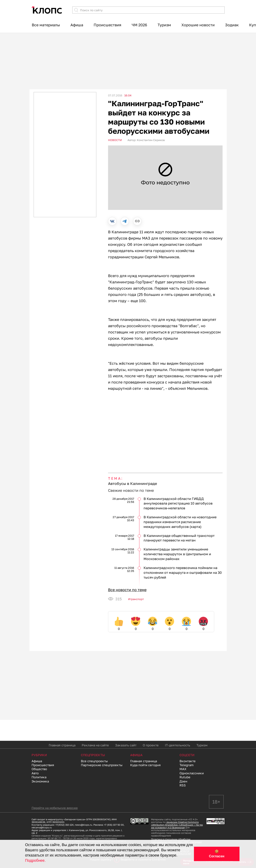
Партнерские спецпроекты (102, 765)
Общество (39, 769)
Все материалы (46, 25)
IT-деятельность (178, 745)
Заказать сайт (126, 745)
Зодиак (232, 25)
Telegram (187, 765)
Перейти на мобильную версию (55, 808)
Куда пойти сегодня (145, 765)
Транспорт (137, 599)
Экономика (40, 781)
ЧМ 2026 (139, 25)
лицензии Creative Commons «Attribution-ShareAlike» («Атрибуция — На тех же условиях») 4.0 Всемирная (177, 825)
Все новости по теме (127, 590)
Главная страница (62, 745)
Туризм (164, 25)
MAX (183, 769)
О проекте (151, 745)
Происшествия (107, 25)
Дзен (183, 781)
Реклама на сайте (95, 745)
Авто (35, 773)
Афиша (77, 25)
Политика (39, 777)
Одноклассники (192, 773)
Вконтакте (188, 761)
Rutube (185, 777)
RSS (183, 785)
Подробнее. (35, 860)
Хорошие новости (198, 25)
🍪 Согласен (217, 854)
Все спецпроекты (94, 761)
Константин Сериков (151, 140)
